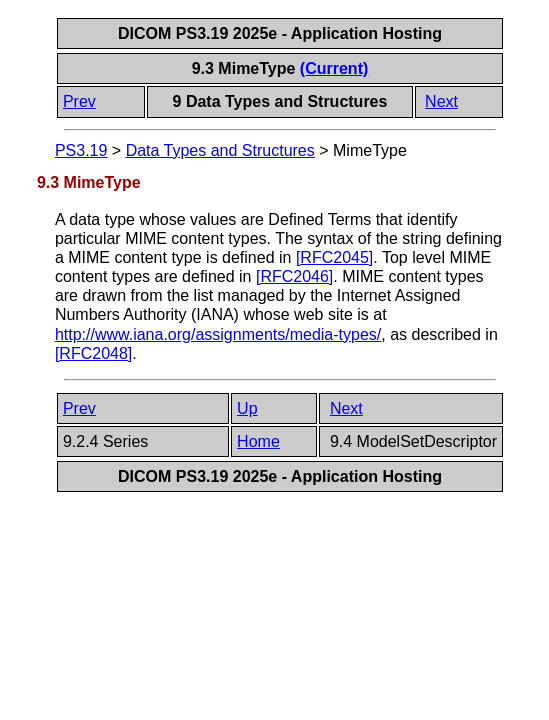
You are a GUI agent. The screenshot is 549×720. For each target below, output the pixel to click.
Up (247, 408)
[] (334, 257)
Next (441, 101)
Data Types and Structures (220, 150)
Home (258, 441)
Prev (79, 101)
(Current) (334, 68)
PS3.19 (81, 150)
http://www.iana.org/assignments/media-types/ (218, 334)
